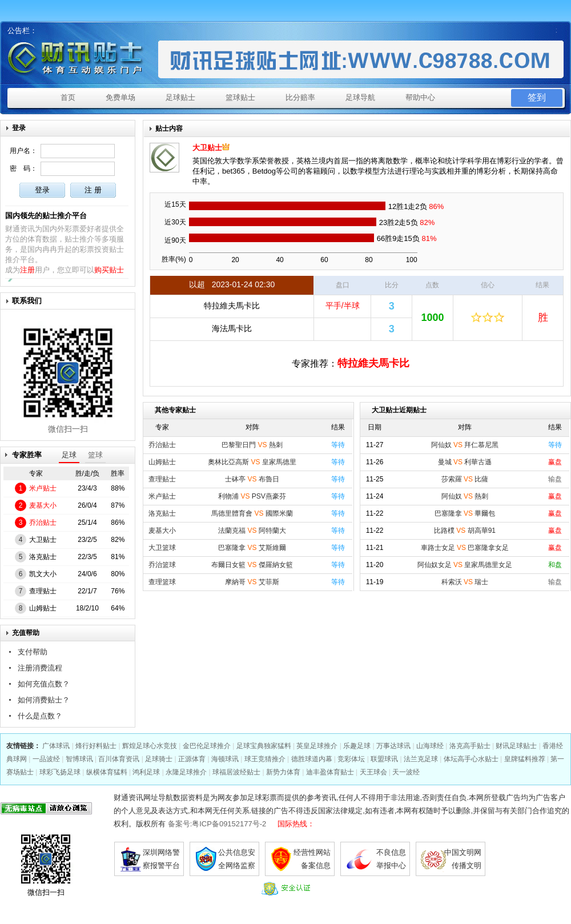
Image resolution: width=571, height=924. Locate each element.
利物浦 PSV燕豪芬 (252, 496)
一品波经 (46, 759)
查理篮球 (162, 582)
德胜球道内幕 (312, 759)
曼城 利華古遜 (465, 462)
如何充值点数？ (44, 684)
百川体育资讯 (119, 759)
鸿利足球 (146, 772)
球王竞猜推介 (265, 759)
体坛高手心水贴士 (471, 759)
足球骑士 (159, 759)
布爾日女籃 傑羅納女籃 (252, 565)
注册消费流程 (40, 668)
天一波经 (406, 772)
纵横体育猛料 (107, 772)
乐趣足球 (357, 746)
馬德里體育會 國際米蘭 (252, 513)
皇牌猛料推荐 (525, 759)
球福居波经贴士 (236, 772)
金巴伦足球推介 (207, 746)
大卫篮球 (162, 548)
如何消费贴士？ (44, 700)
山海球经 (430, 746)
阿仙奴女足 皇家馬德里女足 (465, 565)
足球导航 (360, 97)
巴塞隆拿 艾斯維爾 (252, 548)
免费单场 (120, 97)
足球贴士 (180, 97)
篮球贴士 (240, 97)
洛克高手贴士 (470, 746)
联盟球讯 (384, 759)
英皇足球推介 (317, 746)
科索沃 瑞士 (465, 582)
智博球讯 (79, 759)
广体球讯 (56, 746)
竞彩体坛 (351, 759)
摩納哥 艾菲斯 (252, 582)
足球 (69, 455)
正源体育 (192, 759)
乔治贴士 (43, 523)
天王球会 (373, 772)
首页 (68, 97)
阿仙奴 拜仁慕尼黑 (465, 445)
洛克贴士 (43, 557)
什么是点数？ (40, 716)
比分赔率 (300, 97)
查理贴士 (43, 591)
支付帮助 (33, 652)
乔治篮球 (162, 565)
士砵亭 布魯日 (252, 479)
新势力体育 (283, 772)
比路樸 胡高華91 (465, 531)
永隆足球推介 (186, 772)
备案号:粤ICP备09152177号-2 (217, 824)
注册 (27, 270)
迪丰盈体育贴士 (330, 772)
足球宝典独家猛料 (264, 746)
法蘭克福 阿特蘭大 (252, 531)
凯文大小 (43, 574)
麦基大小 (43, 505)
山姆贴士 (43, 608)
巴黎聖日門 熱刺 (252, 445)
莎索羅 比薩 (465, 479)
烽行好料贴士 (96, 746)
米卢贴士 (43, 488)
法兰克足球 (421, 759)
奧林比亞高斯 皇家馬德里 (252, 462)
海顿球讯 (225, 759)
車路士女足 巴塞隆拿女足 (465, 548)
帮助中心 (420, 97)
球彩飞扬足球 (60, 772)
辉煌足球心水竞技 (150, 746)
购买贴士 (109, 270)
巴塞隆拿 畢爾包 (465, 513)
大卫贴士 (43, 540)
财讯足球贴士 (516, 746)
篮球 (95, 455)
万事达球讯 (393, 746)
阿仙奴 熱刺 (465, 496)
